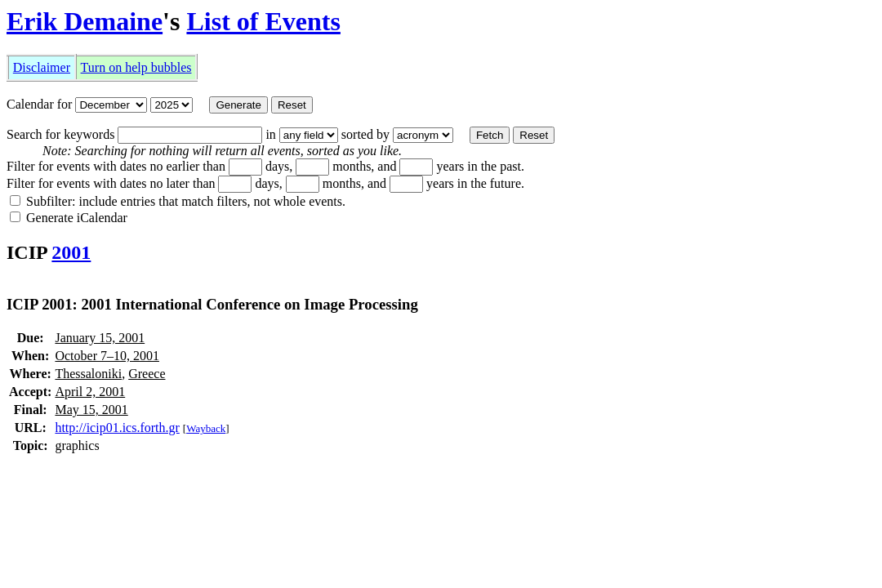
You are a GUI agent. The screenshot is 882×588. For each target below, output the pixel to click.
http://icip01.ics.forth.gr (117, 428)
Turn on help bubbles (136, 67)
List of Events (263, 21)
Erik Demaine (85, 21)
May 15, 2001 (91, 410)
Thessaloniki (88, 374)
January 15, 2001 (100, 338)
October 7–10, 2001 (107, 356)
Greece (147, 374)
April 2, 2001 (90, 392)
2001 (71, 252)
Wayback (206, 428)
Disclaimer (42, 67)
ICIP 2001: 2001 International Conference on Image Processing (212, 304)
